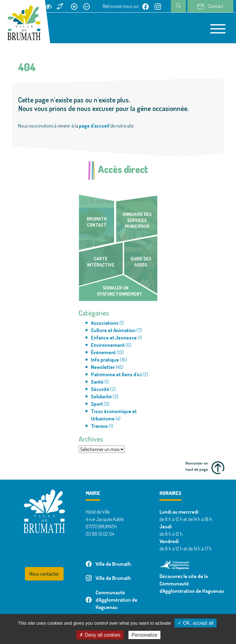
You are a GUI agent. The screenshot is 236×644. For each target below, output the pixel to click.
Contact (210, 6)
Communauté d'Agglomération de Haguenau (112, 600)
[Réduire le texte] (87, 6)
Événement (103, 352)
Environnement (108, 345)
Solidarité (101, 397)
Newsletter (103, 367)
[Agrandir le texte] (74, 6)
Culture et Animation (113, 330)
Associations (105, 323)
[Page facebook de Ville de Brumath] (146, 6)
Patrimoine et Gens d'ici (116, 374)
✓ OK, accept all (196, 623)
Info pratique (105, 360)
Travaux (99, 426)
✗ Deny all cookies (100, 635)
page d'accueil (94, 126)
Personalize (144, 635)
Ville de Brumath (108, 564)
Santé (97, 382)
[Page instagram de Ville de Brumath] (158, 6)
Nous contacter (44, 574)
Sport (97, 404)
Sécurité (100, 389)
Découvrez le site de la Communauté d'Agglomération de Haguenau (192, 584)
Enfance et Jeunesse (114, 338)
